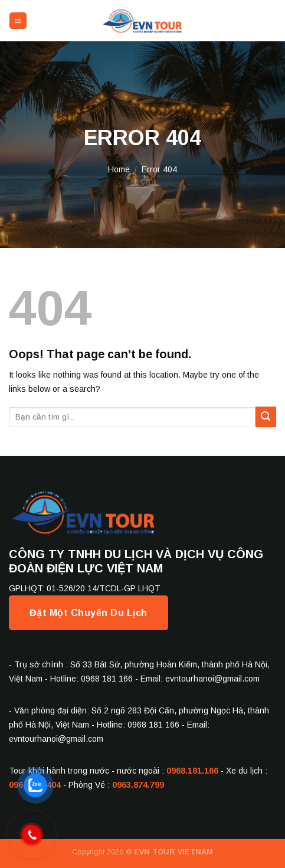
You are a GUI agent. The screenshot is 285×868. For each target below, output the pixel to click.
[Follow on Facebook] (256, 21)
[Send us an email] (269, 21)
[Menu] (18, 21)
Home (119, 169)
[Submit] (266, 417)
